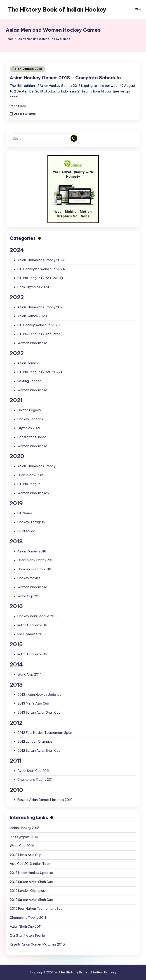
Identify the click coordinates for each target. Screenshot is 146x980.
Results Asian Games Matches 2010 (45, 800)
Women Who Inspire (32, 343)
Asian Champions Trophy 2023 (41, 307)
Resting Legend (29, 381)
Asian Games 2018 (27, 69)
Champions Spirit (31, 475)
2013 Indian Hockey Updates (39, 695)
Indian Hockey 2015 (32, 654)
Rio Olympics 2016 (32, 634)
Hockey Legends (30, 419)
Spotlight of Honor (32, 437)
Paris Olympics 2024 (33, 287)
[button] (74, 139)
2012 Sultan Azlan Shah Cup (39, 751)
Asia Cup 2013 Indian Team (31, 864)
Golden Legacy (29, 410)
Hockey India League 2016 (38, 616)
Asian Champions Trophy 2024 (41, 260)
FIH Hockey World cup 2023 (39, 325)
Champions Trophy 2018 (36, 560)
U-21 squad (26, 531)
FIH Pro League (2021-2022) (40, 372)
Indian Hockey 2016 (32, 625)
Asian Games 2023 (32, 316)
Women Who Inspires (33, 493)
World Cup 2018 (29, 596)
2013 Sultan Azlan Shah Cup (39, 713)
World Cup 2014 (30, 674)
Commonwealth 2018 (34, 569)
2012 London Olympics (35, 742)
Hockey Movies (29, 578)
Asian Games (28, 363)
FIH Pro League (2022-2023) (40, 334)
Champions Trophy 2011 (36, 780)
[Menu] (138, 10)
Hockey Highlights (31, 522)
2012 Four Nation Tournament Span (45, 733)
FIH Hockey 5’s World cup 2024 (41, 269)
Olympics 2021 (29, 428)
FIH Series (25, 513)
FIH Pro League (29, 484)
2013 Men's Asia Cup (33, 703)
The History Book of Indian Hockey (57, 10)
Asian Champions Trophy (36, 466)
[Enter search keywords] (44, 138)
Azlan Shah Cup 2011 (33, 771)
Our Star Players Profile (27, 936)
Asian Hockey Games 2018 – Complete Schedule (65, 78)
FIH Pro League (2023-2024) (40, 278)
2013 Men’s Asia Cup (26, 855)
